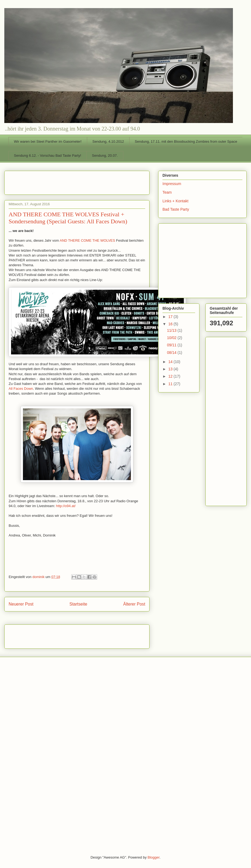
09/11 (172, 345)
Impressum (172, 184)
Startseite (78, 604)
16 (171, 324)
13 (171, 369)
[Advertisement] (40, 181)
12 (171, 376)
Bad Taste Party (176, 209)
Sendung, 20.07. (105, 156)
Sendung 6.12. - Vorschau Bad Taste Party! (48, 156)
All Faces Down (21, 389)
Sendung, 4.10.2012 (108, 141)
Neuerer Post (21, 604)
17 (171, 317)
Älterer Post (134, 604)
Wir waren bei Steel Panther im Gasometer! (48, 141)
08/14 (172, 353)
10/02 (172, 338)
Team (167, 192)
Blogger (154, 857)
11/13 (172, 330)
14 (171, 362)
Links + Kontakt (175, 201)
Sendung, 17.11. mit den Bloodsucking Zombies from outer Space (186, 141)
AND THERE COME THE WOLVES (87, 240)
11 (171, 384)
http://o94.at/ (66, 506)
